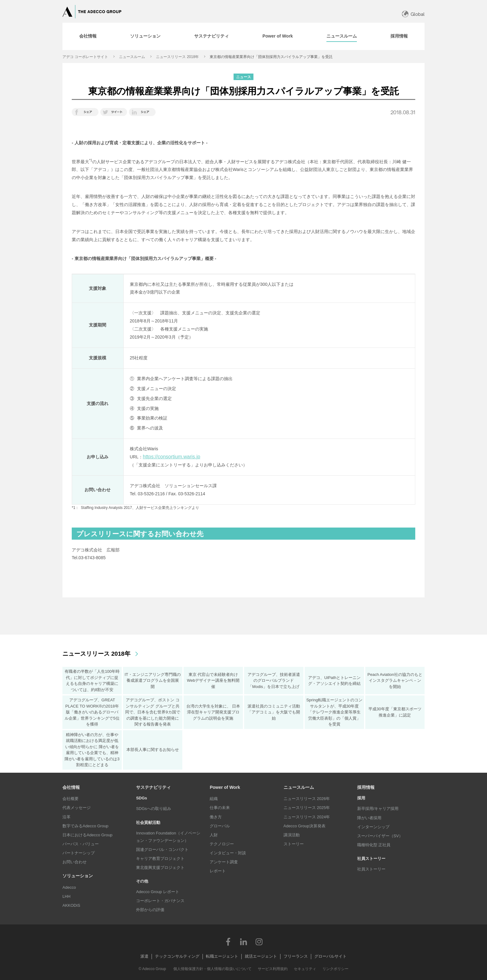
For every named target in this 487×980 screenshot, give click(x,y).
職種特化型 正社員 (374, 845)
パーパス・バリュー (81, 844)
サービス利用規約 (273, 969)
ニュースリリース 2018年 (177, 57)
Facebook (228, 942)
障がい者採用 (369, 818)
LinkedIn (243, 942)
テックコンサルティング (177, 956)
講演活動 (292, 835)
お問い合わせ (75, 862)
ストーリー (294, 844)
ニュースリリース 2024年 (307, 817)
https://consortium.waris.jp (172, 457)
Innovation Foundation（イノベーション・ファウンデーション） (168, 837)
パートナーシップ (79, 853)
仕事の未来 (220, 808)
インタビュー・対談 (228, 853)
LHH (66, 896)
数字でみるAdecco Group (85, 826)
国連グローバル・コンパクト (162, 850)
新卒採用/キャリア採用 (378, 809)
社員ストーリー (371, 869)
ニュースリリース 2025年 (307, 808)
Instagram (259, 942)
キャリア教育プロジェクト (160, 859)
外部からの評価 (150, 910)
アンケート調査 (224, 862)
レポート (218, 871)
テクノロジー (222, 844)
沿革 (66, 817)
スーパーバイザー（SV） (380, 836)
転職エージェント (222, 956)
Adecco (69, 887)
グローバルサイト (330, 956)
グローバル (220, 826)
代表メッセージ (77, 808)
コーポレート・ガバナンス (160, 901)
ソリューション (78, 876)
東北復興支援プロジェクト (160, 868)
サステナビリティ (153, 787)
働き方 (216, 817)
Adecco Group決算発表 (305, 826)
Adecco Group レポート (158, 892)
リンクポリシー (335, 969)
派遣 (144, 956)
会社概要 (71, 799)
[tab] (88, 36)
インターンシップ (373, 827)
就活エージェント (261, 956)
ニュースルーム (132, 57)
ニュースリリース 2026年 (307, 799)
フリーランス (296, 956)
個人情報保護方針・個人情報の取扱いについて (212, 969)
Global (418, 14)
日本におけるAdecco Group (87, 835)
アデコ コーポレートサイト (85, 57)
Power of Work (225, 787)
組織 (214, 799)
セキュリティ (305, 969)
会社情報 (71, 787)
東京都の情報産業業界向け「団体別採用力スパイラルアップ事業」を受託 (271, 57)
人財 (214, 835)
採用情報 (366, 787)
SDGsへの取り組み (154, 809)
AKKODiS (71, 905)
